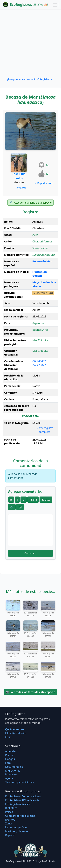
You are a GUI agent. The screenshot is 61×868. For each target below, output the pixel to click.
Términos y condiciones (20, 782)
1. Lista (46, 500)
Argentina (38, 323)
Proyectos (11, 774)
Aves (35, 235)
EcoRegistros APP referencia (22, 800)
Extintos (10, 820)
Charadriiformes (42, 241)
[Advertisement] (30, 43)
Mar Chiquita (40, 340)
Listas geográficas (16, 827)
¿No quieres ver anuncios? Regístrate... (30, 79)
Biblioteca (11, 808)
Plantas (10, 755)
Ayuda (9, 778)
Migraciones (13, 771)
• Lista (33, 500)
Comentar (30, 553)
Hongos (10, 759)
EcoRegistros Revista (18, 804)
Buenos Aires (40, 330)
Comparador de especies (20, 816)
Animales (11, 751)
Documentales (14, 767)
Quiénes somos (15, 729)
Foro (8, 763)
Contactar (19, 188)
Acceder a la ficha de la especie (31, 203)
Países (9, 812)
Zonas (9, 823)
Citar (8, 737)
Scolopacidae (40, 248)
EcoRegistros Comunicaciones (23, 796)
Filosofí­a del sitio (15, 733)
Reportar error (44, 183)
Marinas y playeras (17, 831)
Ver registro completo (45, 430)
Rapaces (10, 835)
